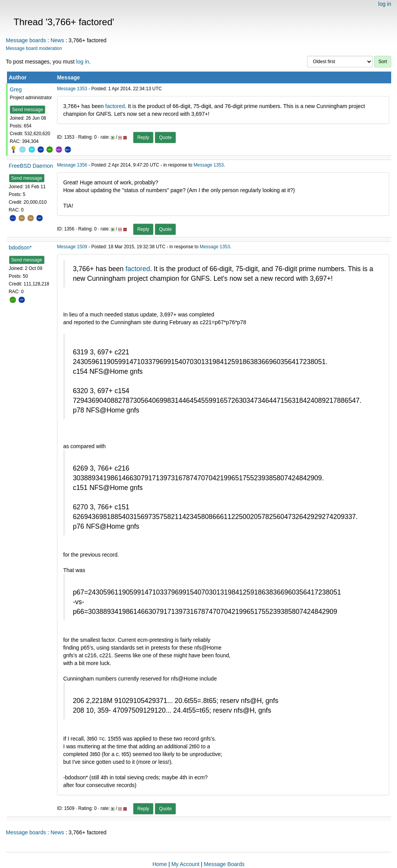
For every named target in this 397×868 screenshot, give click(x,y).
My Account (185, 864)
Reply (143, 138)
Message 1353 (72, 89)
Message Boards (224, 864)
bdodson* (20, 248)
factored (115, 106)
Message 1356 (72, 165)
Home (160, 864)
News (57, 40)
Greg (16, 89)
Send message (28, 110)
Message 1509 (72, 247)
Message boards (26, 40)
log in (385, 4)
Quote (165, 138)
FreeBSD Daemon (31, 166)
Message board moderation (34, 48)
